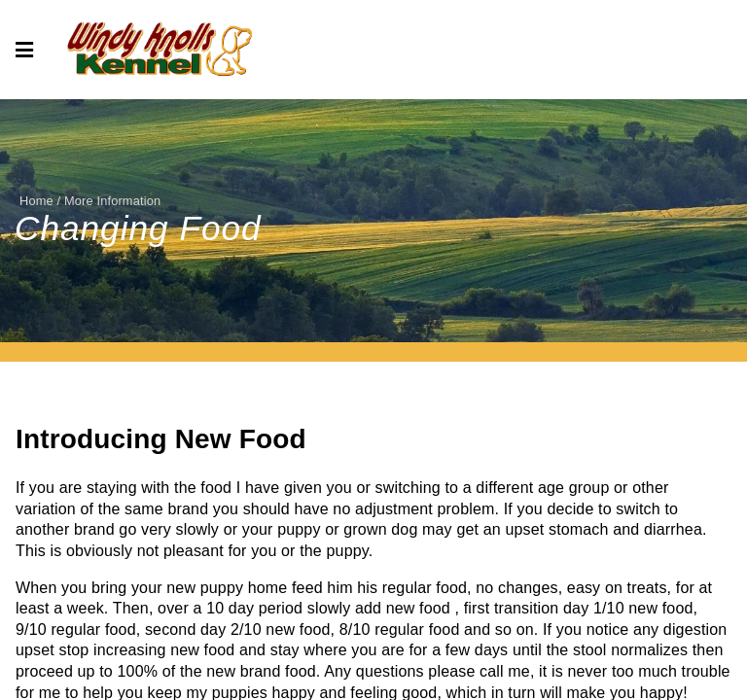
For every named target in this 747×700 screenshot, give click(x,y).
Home (36, 201)
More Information (112, 201)
